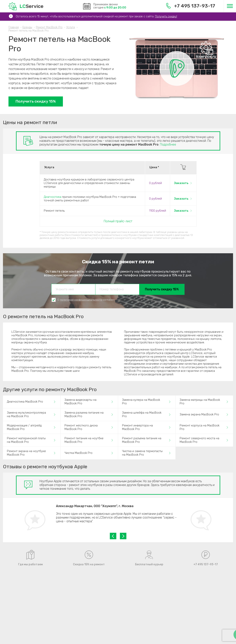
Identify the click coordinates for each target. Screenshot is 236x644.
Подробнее (168, 144)
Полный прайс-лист (118, 221)
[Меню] (230, 6)
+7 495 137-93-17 (191, 6)
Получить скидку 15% (36, 101)
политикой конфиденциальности (81, 300)
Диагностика (53, 197)
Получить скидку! (166, 16)
